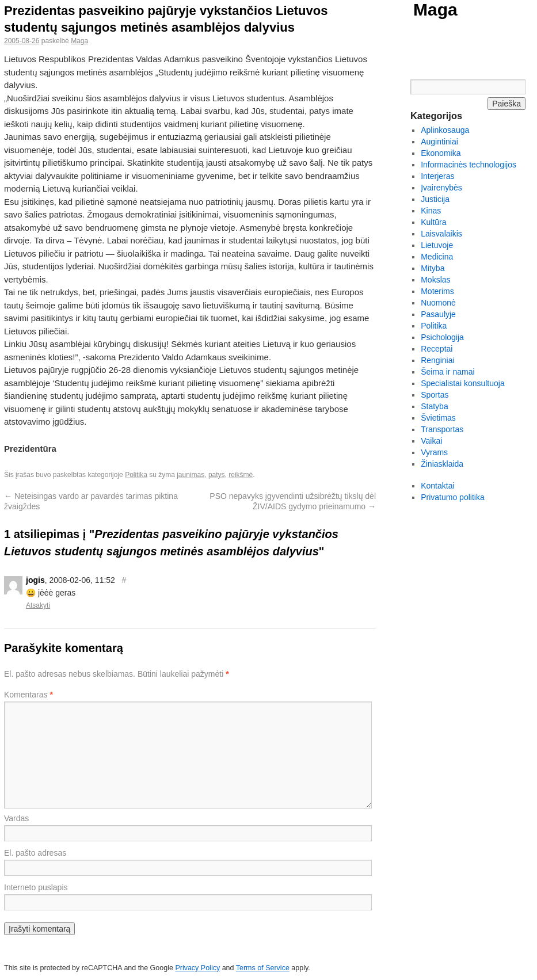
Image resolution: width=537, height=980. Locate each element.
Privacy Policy (197, 968)
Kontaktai (437, 486)
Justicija (435, 199)
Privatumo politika (453, 497)
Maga (435, 9)
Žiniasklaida (442, 464)
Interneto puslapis (36, 887)
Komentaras (28, 695)
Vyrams (434, 452)
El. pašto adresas (35, 853)
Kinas (431, 211)
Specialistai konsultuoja (463, 383)
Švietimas (438, 418)
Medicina (437, 257)
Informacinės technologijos (469, 165)
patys (217, 475)
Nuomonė (438, 303)
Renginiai (437, 360)
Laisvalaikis (441, 234)
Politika (136, 475)
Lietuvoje (437, 245)
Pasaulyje (438, 314)
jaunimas (191, 475)
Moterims (437, 291)
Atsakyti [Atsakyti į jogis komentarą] (38, 605)
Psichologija (442, 337)
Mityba (433, 268)
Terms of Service (263, 968)
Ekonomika (441, 153)
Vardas (16, 818)
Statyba (434, 406)
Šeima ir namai (447, 372)
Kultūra (433, 222)
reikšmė (241, 475)
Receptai (437, 349)
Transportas (442, 429)
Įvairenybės (441, 188)
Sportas (435, 395)
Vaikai (431, 441)
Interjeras (437, 176)
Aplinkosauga (445, 130)
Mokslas (435, 280)
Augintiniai (439, 142)
